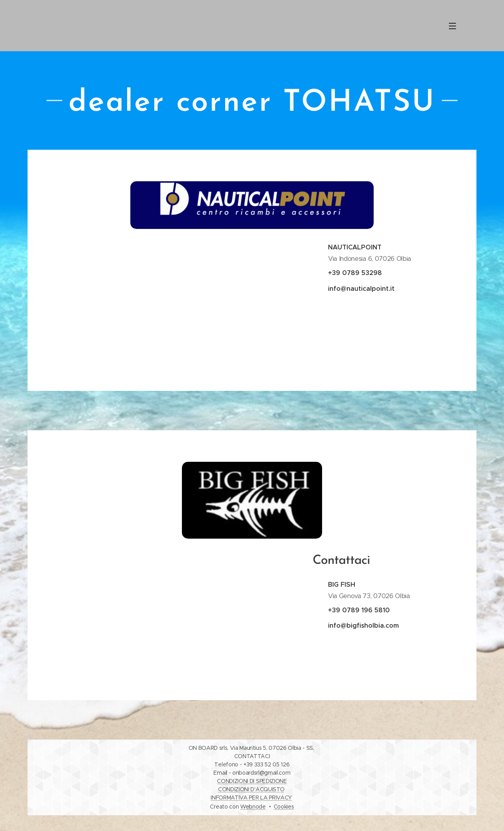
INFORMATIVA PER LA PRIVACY (251, 798)
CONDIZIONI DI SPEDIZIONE (252, 781)
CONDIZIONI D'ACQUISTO (251, 789)
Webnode (253, 807)
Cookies (284, 807)
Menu (452, 26)
